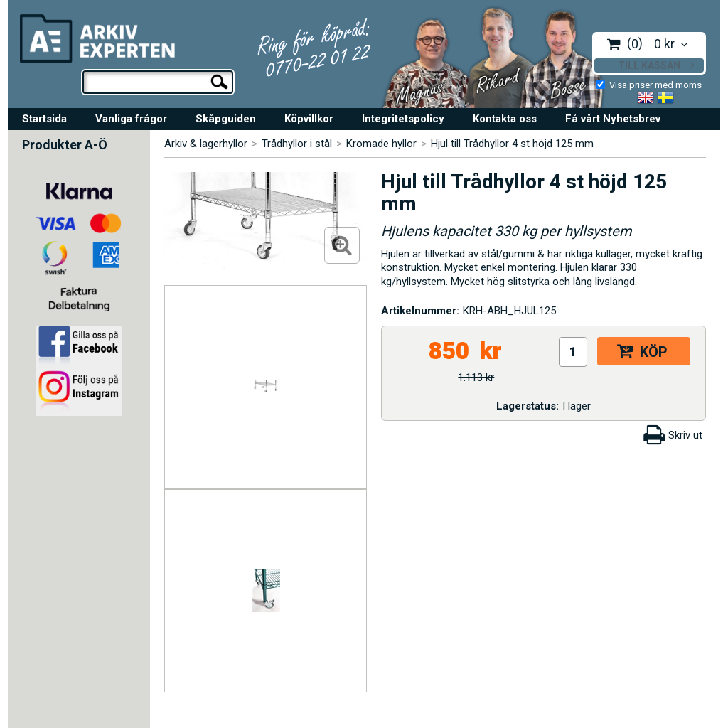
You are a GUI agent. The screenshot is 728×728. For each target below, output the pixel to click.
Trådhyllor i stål (297, 144)
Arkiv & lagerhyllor (206, 144)
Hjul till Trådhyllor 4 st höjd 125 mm (512, 144)
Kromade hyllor (381, 144)
